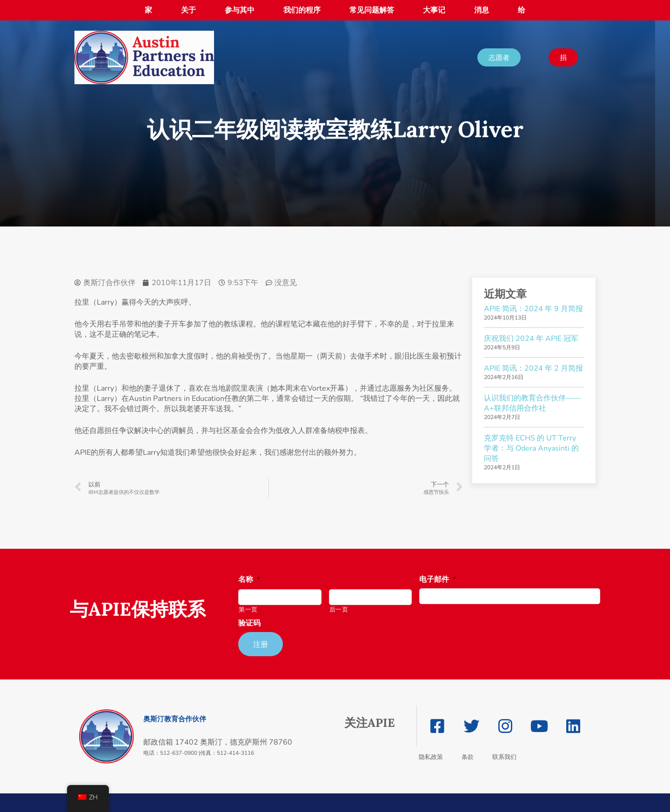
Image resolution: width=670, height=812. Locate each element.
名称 (249, 580)
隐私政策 (431, 757)
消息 (482, 10)
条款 (468, 757)
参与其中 (240, 10)
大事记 (434, 10)
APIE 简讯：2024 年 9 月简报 (533, 309)
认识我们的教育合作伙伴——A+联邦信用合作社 (532, 403)
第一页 (248, 610)
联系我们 (504, 757)
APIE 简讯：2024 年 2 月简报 (533, 368)
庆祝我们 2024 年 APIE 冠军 (531, 339)
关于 (188, 10)
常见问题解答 (372, 10)
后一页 (339, 610)
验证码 (249, 623)
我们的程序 (302, 10)
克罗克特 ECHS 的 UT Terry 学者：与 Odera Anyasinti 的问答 (531, 448)
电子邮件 (438, 580)
